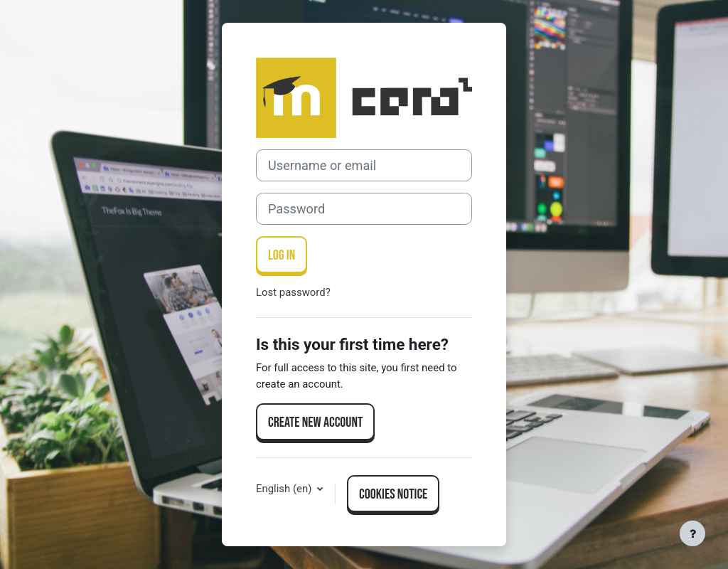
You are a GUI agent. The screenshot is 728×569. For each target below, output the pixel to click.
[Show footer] (692, 533)
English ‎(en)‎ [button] (285, 489)
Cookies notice (393, 494)
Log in (282, 255)
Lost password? (293, 292)
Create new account (315, 422)
